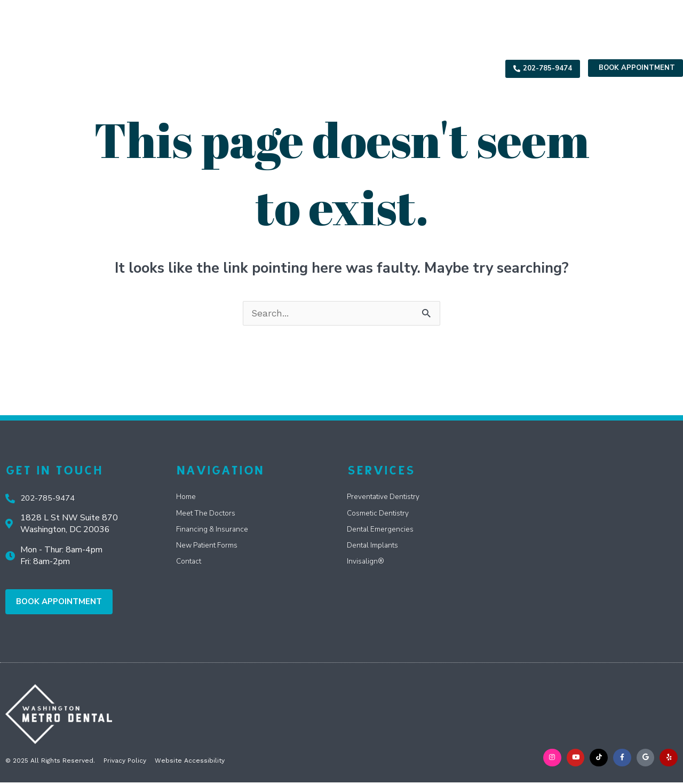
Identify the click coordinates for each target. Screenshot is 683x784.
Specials (314, 69)
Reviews (427, 68)
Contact (471, 68)
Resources (373, 69)
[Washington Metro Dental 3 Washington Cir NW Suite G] (598, 530)
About (208, 69)
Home (169, 68)
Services (259, 69)
